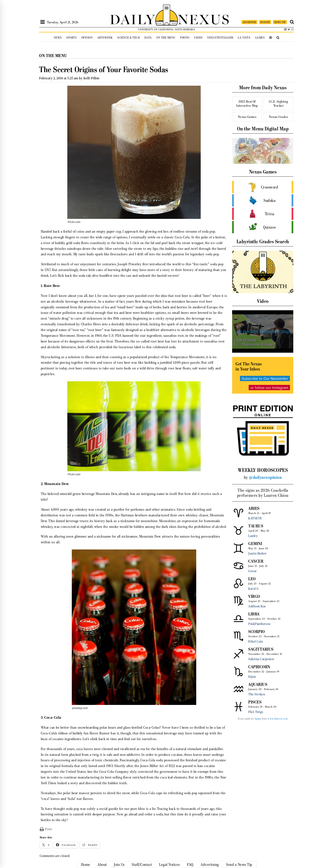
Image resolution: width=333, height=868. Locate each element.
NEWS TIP (280, 22)
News (58, 38)
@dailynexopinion (265, 477)
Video (198, 38)
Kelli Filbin (92, 78)
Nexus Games (247, 117)
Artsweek (105, 38)
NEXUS (204, 19)
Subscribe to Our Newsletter (265, 378)
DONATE (265, 22)
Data (148, 38)
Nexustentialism (220, 38)
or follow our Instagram (269, 388)
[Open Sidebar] (43, 22)
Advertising (210, 865)
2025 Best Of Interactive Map (247, 103)
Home (86, 865)
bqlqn (258, 719)
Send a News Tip (239, 865)
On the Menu (166, 38)
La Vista (244, 38)
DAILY (133, 19)
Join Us (119, 865)
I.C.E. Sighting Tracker (279, 103)
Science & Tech (128, 38)
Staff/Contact (142, 865)
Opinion (87, 38)
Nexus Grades (278, 117)
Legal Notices (169, 865)
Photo (185, 38)
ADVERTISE (249, 22)
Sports (71, 38)
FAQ (190, 865)
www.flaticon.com (278, 719)
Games (260, 38)
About (102, 865)
